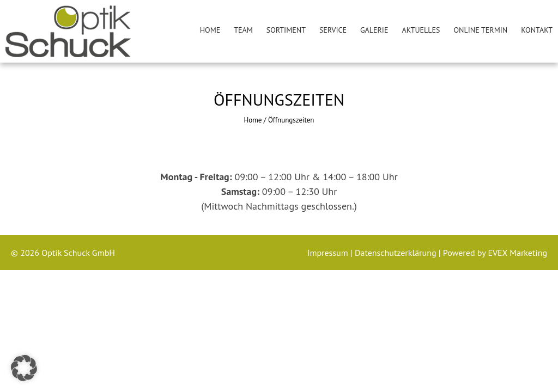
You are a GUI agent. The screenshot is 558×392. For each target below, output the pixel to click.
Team (243, 30)
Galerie (374, 30)
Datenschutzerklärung (397, 253)
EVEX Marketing (516, 253)
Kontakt (537, 30)
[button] (24, 368)
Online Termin (481, 30)
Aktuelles (421, 30)
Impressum (329, 253)
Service (333, 30)
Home (210, 30)
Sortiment (286, 30)
